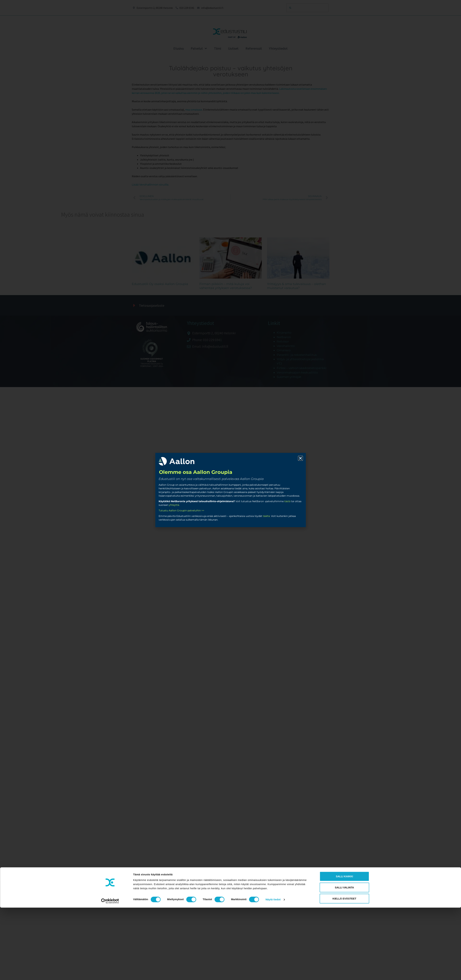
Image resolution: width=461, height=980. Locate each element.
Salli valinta (344, 867)
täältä (266, 516)
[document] (230, 490)
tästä (287, 501)
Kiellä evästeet (344, 878)
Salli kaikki (344, 856)
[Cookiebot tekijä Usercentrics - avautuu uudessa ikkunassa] (110, 881)
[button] (300, 458)
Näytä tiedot (273, 879)
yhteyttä (174, 505)
